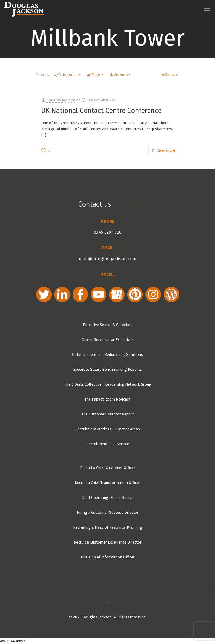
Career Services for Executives (108, 340)
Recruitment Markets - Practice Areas (108, 429)
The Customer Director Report (108, 414)
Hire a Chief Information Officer (108, 557)
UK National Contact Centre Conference (101, 111)
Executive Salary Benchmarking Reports (107, 369)
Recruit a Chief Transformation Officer (107, 483)
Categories (68, 75)
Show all (170, 75)
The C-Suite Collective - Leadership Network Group (108, 384)
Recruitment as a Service (108, 444)
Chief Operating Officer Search (108, 498)
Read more (166, 150)
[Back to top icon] (107, 603)
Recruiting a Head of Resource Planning (108, 527)
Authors (120, 75)
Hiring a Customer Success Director (108, 512)
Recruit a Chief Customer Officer (108, 468)
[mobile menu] (207, 9)
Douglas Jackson (61, 100)
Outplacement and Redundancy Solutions (107, 354)
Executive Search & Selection (108, 325)
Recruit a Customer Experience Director (108, 542)
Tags (95, 75)
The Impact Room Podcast (107, 399)
